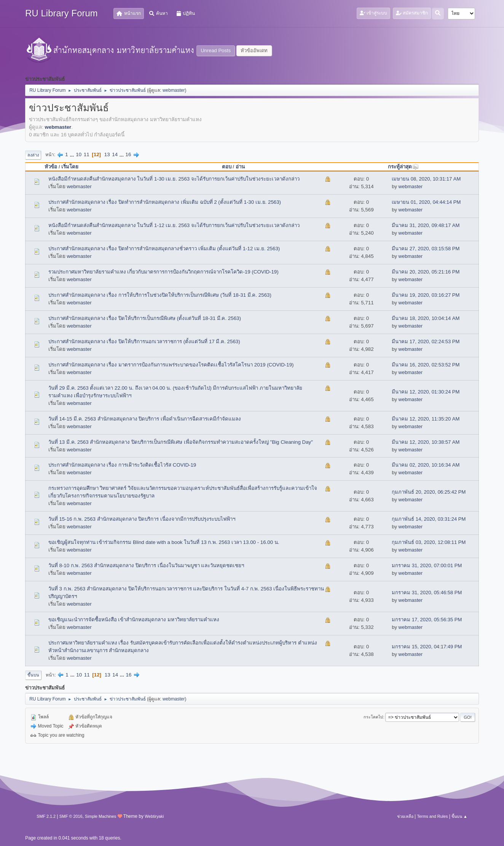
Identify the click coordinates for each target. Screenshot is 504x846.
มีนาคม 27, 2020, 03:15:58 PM (426, 249)
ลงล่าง (33, 155)
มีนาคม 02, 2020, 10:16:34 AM (426, 465)
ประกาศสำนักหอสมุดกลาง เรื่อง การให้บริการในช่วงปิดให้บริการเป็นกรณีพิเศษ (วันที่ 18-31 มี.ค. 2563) (160, 295)
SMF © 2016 (71, 816)
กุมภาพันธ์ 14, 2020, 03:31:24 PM (429, 519)
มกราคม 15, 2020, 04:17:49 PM (427, 647)
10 (79, 154)
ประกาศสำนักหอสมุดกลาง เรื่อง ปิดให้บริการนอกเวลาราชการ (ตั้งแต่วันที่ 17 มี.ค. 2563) (144, 341)
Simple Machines (100, 816)
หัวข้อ (51, 167)
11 (87, 154)
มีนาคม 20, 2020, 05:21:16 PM (426, 272)
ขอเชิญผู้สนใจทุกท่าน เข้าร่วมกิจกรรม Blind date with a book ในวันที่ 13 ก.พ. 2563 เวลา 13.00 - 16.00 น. (164, 542)
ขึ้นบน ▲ (459, 816)
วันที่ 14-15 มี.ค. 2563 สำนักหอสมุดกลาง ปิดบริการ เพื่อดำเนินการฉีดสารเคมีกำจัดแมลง (145, 419)
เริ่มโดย (70, 167)
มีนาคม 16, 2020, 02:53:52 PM (426, 365)
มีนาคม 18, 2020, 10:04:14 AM (426, 318)
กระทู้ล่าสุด (403, 167)
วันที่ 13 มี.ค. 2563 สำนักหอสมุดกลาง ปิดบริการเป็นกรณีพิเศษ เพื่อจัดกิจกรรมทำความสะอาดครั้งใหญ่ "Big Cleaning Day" (181, 442)
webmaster (174, 90)
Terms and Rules (432, 816)
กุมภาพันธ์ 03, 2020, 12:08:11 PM (429, 542)
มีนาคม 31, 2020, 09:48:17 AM (426, 225)
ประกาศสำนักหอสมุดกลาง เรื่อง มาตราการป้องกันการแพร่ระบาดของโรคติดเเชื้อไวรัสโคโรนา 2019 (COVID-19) (171, 365)
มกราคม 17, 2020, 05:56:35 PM (427, 620)
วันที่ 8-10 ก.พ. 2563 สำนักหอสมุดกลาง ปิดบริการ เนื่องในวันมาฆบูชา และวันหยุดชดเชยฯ (146, 565)
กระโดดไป (373, 717)
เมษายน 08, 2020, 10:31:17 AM (426, 179)
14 (115, 154)
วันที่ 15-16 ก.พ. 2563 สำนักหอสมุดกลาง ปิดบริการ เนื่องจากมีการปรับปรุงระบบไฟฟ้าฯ (142, 519)
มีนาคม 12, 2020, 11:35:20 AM (426, 419)
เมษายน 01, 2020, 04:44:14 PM (426, 202)
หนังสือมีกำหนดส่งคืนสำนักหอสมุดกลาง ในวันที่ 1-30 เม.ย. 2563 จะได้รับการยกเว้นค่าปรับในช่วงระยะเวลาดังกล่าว (174, 179)
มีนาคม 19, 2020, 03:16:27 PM (426, 295)
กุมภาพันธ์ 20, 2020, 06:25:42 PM (429, 492)
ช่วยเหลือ (405, 816)
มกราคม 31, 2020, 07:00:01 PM (427, 565)
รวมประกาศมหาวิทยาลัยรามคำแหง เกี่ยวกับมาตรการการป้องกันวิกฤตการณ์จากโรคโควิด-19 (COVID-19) (163, 272)
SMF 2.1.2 (46, 816)
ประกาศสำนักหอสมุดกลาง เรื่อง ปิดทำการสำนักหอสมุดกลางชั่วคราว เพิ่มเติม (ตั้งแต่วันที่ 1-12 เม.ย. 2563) (164, 249)
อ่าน (240, 167)
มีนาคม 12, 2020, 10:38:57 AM (426, 442)
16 (128, 154)
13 (107, 154)
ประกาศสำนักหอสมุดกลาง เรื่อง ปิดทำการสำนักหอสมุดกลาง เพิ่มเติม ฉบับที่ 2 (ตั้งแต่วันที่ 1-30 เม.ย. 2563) (165, 202)
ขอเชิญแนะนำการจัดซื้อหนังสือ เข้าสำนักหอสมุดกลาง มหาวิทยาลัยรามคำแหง (134, 620)
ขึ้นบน (33, 675)
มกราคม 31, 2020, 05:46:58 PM (427, 593)
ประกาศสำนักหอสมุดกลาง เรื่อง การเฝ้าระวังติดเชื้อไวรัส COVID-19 (122, 465)
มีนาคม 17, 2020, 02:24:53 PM (426, 341)
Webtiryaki (154, 816)
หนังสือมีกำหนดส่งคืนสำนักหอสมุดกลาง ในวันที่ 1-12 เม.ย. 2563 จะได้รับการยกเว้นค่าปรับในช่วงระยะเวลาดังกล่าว (174, 225)
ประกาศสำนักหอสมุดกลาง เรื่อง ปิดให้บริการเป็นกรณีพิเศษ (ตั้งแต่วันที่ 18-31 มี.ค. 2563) (145, 318)
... (73, 154)
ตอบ (227, 167)
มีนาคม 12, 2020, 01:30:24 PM (426, 392)
